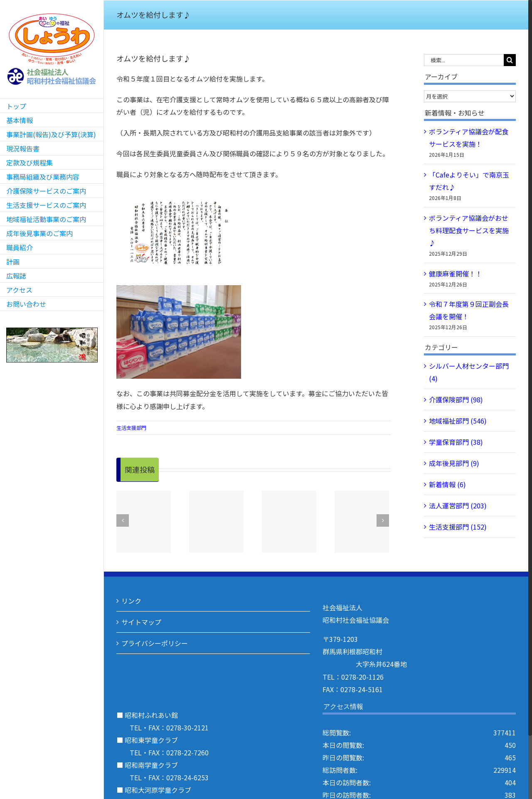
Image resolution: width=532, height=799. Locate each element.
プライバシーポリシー (155, 643)
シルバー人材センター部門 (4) (469, 372)
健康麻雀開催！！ (456, 274)
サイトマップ (141, 622)
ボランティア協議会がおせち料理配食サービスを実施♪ (469, 230)
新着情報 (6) (447, 484)
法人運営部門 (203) (458, 506)
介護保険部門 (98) (456, 399)
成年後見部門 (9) (454, 463)
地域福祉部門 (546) (458, 421)
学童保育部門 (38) (456, 442)
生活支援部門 (131, 428)
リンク (131, 601)
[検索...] (464, 60)
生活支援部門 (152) (458, 527)
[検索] (510, 60)
